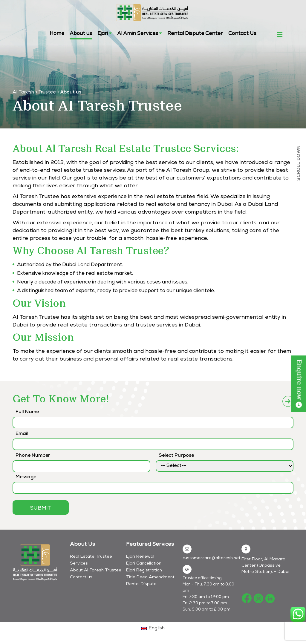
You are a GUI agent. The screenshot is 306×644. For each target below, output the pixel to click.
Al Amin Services (140, 33)
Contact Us (242, 34)
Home (57, 34)
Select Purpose (176, 456)
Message (26, 477)
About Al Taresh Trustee (96, 571)
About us (81, 34)
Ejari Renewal (140, 557)
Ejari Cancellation (144, 564)
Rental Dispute (141, 584)
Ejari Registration (144, 571)
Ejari (105, 33)
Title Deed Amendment (150, 577)
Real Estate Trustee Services (91, 560)
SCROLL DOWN (299, 163)
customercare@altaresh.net (212, 558)
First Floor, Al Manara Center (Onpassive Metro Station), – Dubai (265, 566)
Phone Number (33, 456)
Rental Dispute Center (195, 34)
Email (22, 434)
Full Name (27, 412)
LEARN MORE (299, 384)
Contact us (81, 577)
